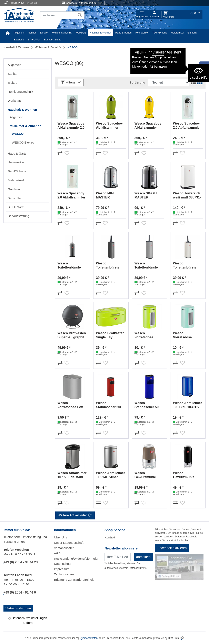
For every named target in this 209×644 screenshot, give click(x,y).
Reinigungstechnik (61, 33)
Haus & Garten (123, 33)
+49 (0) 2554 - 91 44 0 (20, 592)
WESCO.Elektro (23, 142)
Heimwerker (142, 33)
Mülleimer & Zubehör (48, 47)
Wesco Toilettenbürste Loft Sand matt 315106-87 (185, 266)
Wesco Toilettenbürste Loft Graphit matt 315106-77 (109, 266)
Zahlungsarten (64, 574)
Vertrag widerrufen (18, 608)
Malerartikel (177, 33)
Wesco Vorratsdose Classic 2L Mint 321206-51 (185, 335)
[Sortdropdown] (169, 82)
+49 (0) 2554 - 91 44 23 (21, 562)
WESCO (18, 134)
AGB (57, 553)
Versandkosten (64, 548)
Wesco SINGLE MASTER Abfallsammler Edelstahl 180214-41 (148, 196)
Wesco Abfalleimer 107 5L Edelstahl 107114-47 (72, 475)
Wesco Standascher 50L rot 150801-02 (109, 405)
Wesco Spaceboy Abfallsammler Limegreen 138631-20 (111, 126)
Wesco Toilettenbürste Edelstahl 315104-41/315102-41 (71, 266)
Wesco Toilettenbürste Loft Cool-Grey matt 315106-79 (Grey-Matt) (146, 266)
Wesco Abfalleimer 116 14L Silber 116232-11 (110, 475)
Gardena (192, 33)
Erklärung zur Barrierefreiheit (74, 580)
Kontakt (110, 537)
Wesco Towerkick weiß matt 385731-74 (187, 196)
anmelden (143, 557)
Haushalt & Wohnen (101, 33)
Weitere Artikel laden (75, 516)
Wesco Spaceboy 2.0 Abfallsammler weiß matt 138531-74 (72, 196)
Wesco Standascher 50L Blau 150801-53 (148, 405)
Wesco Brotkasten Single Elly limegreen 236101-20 (110, 335)
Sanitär (32, 33)
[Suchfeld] (58, 15)
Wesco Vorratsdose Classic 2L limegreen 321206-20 (149, 335)
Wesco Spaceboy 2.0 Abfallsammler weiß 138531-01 (187, 126)
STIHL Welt (34, 40)
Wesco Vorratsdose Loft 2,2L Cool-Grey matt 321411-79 (71, 405)
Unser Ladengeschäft (69, 543)
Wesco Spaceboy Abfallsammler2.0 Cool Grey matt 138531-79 (71, 126)
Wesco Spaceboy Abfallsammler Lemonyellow (148, 126)
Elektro (44, 33)
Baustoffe (19, 40)
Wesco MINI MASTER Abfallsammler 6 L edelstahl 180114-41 (110, 196)
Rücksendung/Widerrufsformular (76, 559)
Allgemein (19, 33)
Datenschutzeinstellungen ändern (28, 620)
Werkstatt (81, 33)
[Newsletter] (118, 557)
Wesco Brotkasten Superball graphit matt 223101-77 (72, 335)
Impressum (62, 569)
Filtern (71, 83)
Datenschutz (63, 564)
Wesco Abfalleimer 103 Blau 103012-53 (187, 405)
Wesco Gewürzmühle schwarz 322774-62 (188, 475)
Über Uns (61, 537)
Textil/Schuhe (160, 33)
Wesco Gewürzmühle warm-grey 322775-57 (149, 475)
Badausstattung (53, 40)
